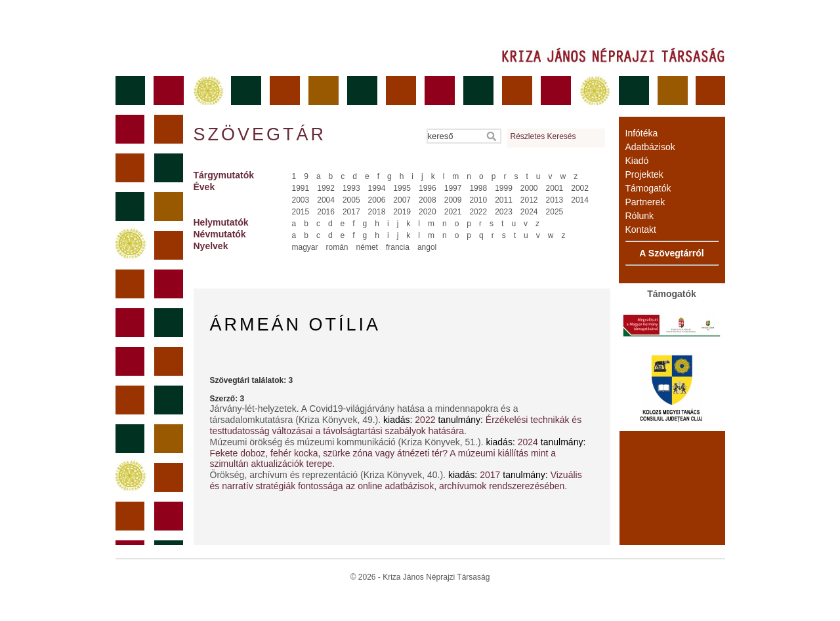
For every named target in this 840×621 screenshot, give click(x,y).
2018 (377, 212)
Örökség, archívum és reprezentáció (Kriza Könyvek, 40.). (329, 475)
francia (398, 247)
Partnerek (645, 202)
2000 (529, 188)
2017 (351, 212)
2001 (555, 188)
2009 (453, 200)
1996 (428, 188)
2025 (555, 212)
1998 (478, 188)
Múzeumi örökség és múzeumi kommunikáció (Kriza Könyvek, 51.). (348, 442)
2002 (580, 188)
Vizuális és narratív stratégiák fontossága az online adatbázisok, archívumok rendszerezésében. (396, 480)
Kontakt (641, 230)
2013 (555, 200)
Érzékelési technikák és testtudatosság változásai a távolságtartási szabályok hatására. (396, 425)
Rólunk (640, 216)
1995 (402, 188)
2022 (478, 212)
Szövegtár (259, 134)
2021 (453, 212)
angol (427, 247)
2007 (402, 200)
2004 (326, 200)
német (367, 247)
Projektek (644, 174)
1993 (351, 188)
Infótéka (642, 133)
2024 (529, 212)
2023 (504, 212)
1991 (301, 188)
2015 (301, 212)
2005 (351, 200)
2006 (377, 200)
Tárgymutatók (224, 175)
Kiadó (637, 161)
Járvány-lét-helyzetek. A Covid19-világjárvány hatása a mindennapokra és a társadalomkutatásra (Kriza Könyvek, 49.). (364, 414)
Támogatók (648, 188)
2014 (580, 200)
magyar (305, 247)
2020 (428, 212)
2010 (478, 200)
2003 (301, 200)
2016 (326, 212)
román (337, 247)
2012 (529, 200)
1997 (453, 188)
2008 (428, 200)
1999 (504, 188)
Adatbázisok (650, 147)
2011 (504, 200)
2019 (402, 212)
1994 (377, 188)
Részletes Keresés (543, 136)
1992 (326, 188)
